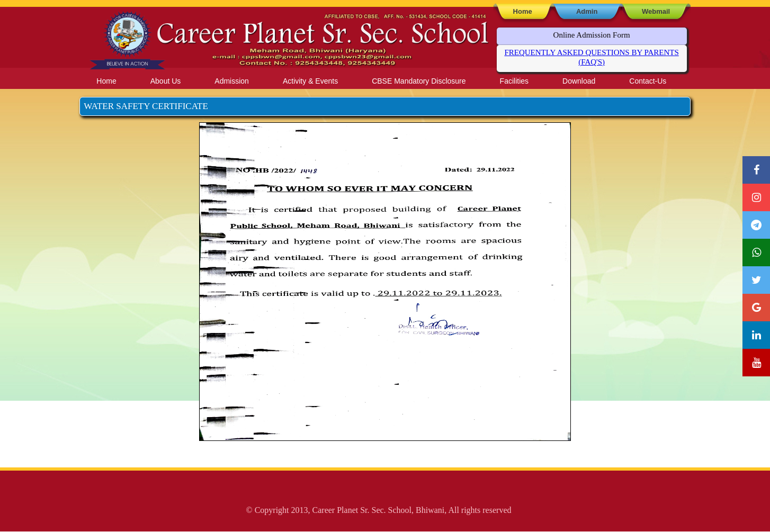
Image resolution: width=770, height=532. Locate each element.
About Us (166, 81)
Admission (232, 81)
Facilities (514, 81)
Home (523, 11)
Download (579, 81)
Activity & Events (310, 81)
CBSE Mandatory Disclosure (419, 81)
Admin (587, 11)
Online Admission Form (592, 35)
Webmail (656, 11)
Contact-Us (648, 81)
